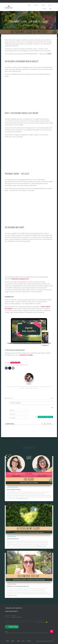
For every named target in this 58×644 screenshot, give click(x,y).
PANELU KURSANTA (17, 617)
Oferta (36, 5)
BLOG (50, 5)
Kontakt (45, 9)
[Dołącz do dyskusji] (31, 403)
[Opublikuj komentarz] (45, 417)
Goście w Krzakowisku (12, 487)
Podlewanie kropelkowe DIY (20, 279)
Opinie (43, 5)
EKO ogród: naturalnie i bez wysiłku (14, 490)
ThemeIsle (51, 641)
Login (52, 398)
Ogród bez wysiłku (15, 363)
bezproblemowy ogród (13, 365)
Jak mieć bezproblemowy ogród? (13, 539)
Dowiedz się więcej (23, 499)
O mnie (29, 5)
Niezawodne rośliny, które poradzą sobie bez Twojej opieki (18, 586)
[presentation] (44, 412)
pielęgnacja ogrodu (24, 365)
